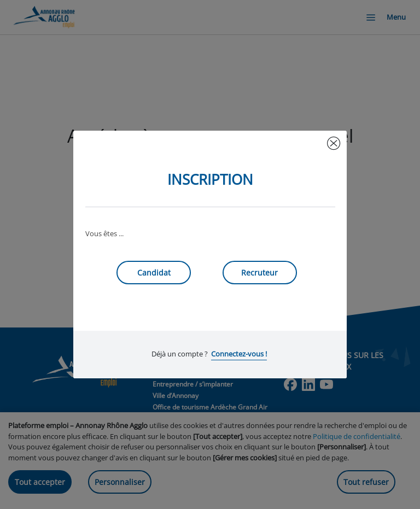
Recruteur (259, 273)
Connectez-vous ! (239, 354)
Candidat (154, 273)
